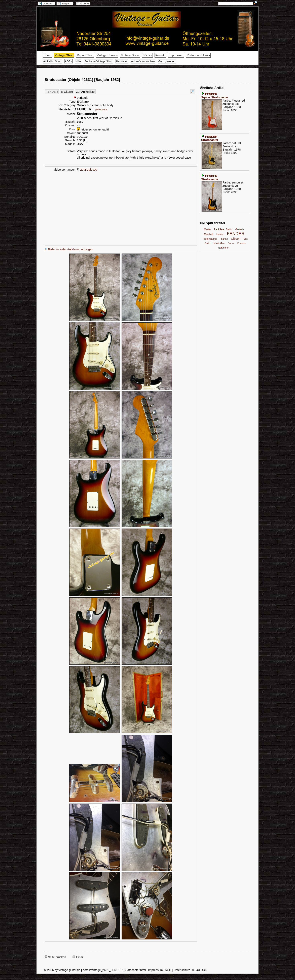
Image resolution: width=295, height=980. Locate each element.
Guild (207, 243)
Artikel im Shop (52, 61)
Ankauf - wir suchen (143, 61)
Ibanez (224, 239)
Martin (207, 229)
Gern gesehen (167, 61)
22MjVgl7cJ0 (87, 170)
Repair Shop (85, 55)
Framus (241, 243)
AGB (168, 970)
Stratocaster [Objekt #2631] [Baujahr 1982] (82, 80)
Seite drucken (55, 957)
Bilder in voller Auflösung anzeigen (69, 249)
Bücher (147, 55)
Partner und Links (198, 55)
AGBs (68, 61)
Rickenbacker (210, 239)
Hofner (220, 234)
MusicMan (219, 243)
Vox (246, 239)
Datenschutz (182, 970)
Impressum (176, 55)
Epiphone (224, 248)
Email (78, 957)
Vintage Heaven (107, 55)
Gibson (236, 239)
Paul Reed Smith (223, 229)
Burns (231, 243)
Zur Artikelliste (85, 92)
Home (47, 55)
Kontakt (160, 55)
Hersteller (122, 61)
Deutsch (46, 4)
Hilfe (78, 61)
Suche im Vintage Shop (98, 61)
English (65, 4)
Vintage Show (130, 55)
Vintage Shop (64, 55)
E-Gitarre (67, 92)
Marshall (208, 234)
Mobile (83, 4)
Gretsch (240, 229)
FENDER (52, 92)
